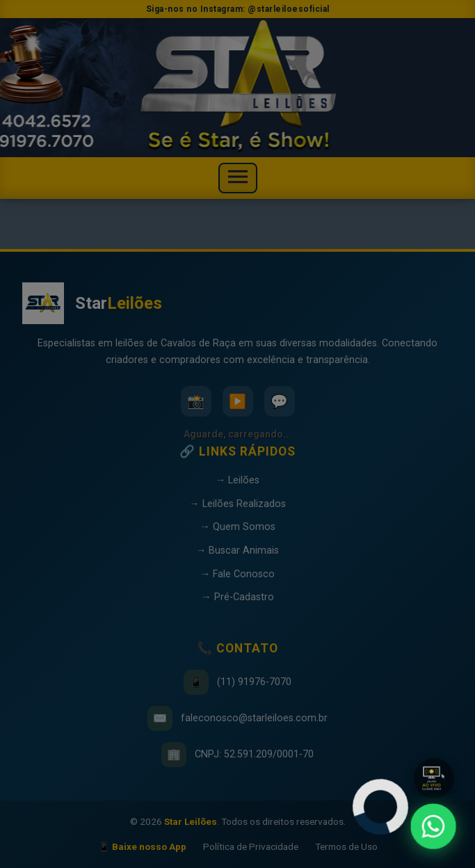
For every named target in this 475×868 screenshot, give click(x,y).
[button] (434, 778)
